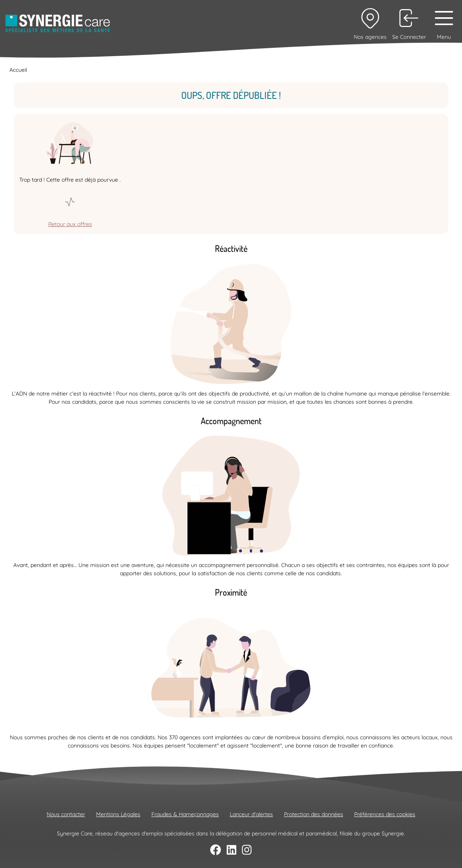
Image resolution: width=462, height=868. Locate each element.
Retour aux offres (70, 224)
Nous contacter (66, 814)
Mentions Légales (118, 814)
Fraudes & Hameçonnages (185, 814)
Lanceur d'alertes (251, 814)
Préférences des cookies (385, 814)
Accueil (18, 70)
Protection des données (314, 814)
